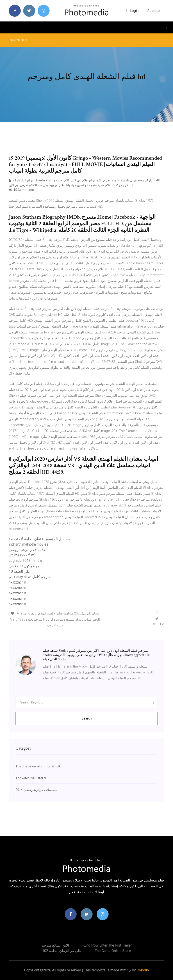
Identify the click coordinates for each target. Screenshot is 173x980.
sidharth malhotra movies (29, 544)
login (132, 11)
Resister (154, 11)
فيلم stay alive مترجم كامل (30, 577)
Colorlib (143, 970)
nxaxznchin (17, 582)
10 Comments (21, 190)
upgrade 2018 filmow (25, 561)
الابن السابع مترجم (55, 945)
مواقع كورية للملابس (24, 566)
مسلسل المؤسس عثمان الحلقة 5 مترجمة (40, 539)
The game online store (113, 951)
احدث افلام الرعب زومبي (28, 550)
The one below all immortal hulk (38, 766)
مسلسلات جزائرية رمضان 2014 (36, 790)
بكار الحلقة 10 (19, 571)
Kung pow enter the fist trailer (107, 945)
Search (87, 718)
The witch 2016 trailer (31, 778)
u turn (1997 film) (22, 555)
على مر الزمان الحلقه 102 (62, 951)
